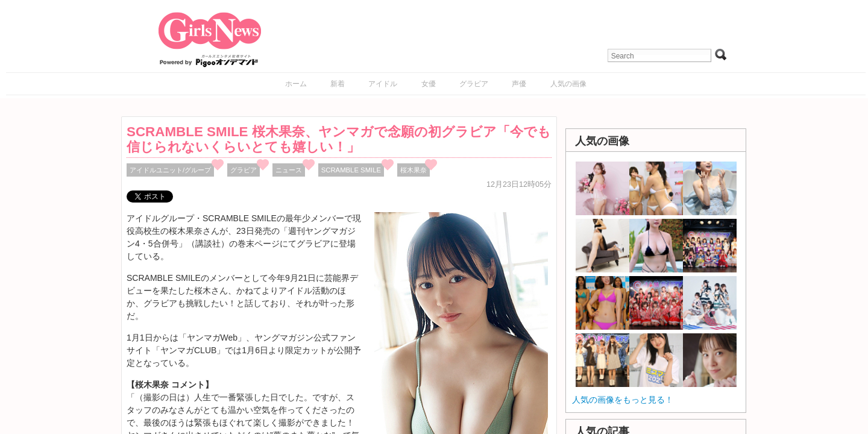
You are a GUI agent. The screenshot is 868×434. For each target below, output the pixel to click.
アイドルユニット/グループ (170, 170)
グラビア (474, 84)
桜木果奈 (414, 170)
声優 (519, 84)
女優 (429, 84)
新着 (338, 84)
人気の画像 (568, 84)
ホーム (296, 84)
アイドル (383, 84)
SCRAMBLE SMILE (351, 170)
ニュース (289, 170)
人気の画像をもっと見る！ (623, 400)
